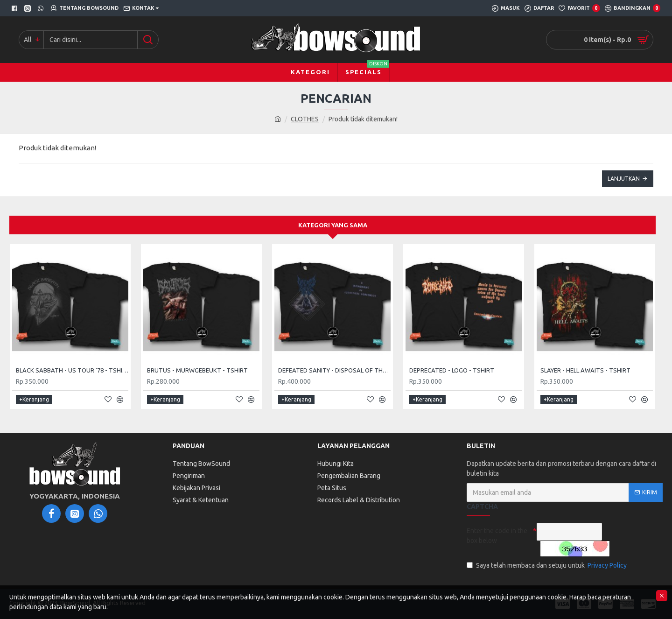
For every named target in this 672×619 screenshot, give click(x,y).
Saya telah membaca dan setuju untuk (547, 566)
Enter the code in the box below (497, 536)
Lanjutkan (624, 179)
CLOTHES (305, 119)
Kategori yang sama (333, 225)
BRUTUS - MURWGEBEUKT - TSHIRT (197, 370)
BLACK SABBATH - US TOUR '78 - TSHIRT (72, 370)
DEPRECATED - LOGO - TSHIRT (452, 370)
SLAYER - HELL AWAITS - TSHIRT (585, 370)
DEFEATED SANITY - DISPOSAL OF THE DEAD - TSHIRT (334, 370)
